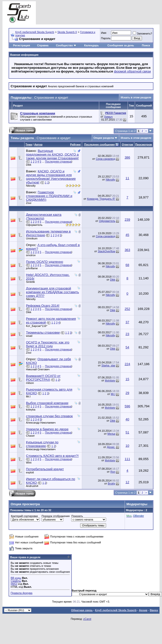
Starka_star (108, 365)
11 (127, 178)
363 (127, 250)
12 (127, 482)
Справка (43, 45)
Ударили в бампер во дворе (47, 429)
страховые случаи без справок (49, 416)
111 (127, 459)
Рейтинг (76, 144)
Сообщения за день (121, 45)
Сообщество (66, 45)
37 (127, 322)
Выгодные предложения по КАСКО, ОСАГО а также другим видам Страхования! (52, 154)
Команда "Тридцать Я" (101, 199)
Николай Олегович (38, 369)
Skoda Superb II (67, 32)
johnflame (32, 268)
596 (127, 406)
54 (127, 347)
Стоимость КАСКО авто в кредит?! (52, 456)
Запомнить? (142, 34)
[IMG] (14, 584)
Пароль (106, 38)
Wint (29, 463)
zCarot (87, 619)
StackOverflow (106, 251)
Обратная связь (82, 610)
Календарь (91, 45)
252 (127, 309)
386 (127, 157)
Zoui (29, 203)
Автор (38, 144)
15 (127, 379)
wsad (29, 336)
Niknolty (31, 186)
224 (127, 364)
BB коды (16, 578)
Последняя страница (58, 161)
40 (127, 419)
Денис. (111, 447)
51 (127, 432)
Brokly (112, 483)
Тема (29, 144)
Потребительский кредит (45, 469)
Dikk (29, 165)
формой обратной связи (132, 71)
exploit (30, 472)
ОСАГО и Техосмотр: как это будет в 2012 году (48, 344)
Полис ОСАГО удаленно (45, 262)
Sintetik (30, 282)
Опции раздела (104, 138)
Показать (77, 516)
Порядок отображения (56, 516)
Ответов (127, 144)
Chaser (30, 436)
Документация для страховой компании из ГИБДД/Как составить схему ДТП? (52, 292)
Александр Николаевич (41, 423)
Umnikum (32, 238)
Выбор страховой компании (47, 403)
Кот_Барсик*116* (37, 326)
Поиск (146, 45)
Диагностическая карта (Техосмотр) (44, 216)
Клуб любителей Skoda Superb (35, 32)
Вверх (154, 610)
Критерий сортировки (24, 516)
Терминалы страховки (43, 332)
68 (127, 265)
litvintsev (110, 380)
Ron (113, 472)
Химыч (108, 117)
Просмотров (144, 144)
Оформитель (34, 225)
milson (30, 383)
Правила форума (22, 593)
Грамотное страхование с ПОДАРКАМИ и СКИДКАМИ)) (49, 196)
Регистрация (22, 45)
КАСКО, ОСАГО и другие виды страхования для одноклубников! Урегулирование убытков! (51, 177)
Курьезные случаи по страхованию (42, 444)
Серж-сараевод (105, 159)
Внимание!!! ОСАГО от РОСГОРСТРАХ (43, 378)
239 (127, 220)
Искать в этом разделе (136, 97)
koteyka (31, 410)
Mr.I (28, 396)
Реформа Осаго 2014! (43, 306)
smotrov (31, 255)
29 (127, 393)
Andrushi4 (32, 486)
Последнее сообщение (99, 144)
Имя (104, 33)
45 (127, 235)
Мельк (111, 434)
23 (127, 334)
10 (127, 446)
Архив (143, 610)
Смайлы (16, 581)
